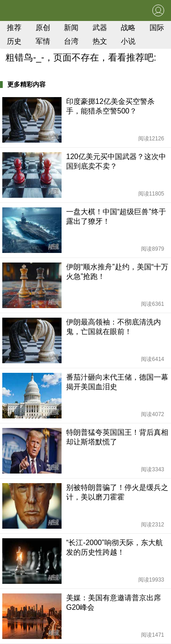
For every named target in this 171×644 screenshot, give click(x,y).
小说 (128, 41)
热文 (100, 41)
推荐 (14, 28)
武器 (100, 28)
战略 (128, 28)
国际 (157, 28)
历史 (14, 41)
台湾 (71, 41)
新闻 (71, 28)
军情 (43, 41)
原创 (43, 28)
